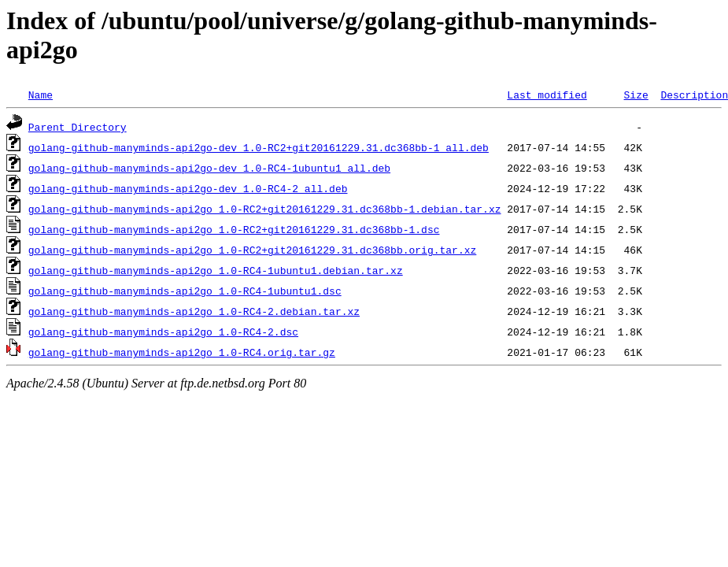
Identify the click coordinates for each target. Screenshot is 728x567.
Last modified (547, 94)
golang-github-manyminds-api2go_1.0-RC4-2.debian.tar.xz (194, 311)
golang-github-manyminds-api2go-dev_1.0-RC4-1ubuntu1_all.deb (209, 168)
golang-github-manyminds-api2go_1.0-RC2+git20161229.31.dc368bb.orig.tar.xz (252, 250)
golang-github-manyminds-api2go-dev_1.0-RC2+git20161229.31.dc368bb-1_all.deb (259, 147)
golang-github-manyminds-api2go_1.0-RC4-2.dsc (163, 332)
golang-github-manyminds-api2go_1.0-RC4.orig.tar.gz (182, 352)
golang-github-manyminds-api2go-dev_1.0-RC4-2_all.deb (188, 188)
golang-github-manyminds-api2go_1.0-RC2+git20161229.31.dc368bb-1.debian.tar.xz (265, 209)
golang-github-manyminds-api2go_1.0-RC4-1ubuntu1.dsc (185, 291)
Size (636, 94)
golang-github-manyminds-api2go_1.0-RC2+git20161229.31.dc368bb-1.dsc (234, 229)
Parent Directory (78, 127)
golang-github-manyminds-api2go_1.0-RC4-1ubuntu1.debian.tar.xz (216, 270)
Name (41, 94)
